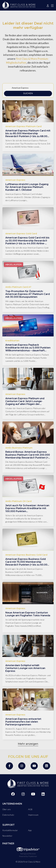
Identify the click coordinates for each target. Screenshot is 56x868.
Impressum (33, 815)
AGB (30, 809)
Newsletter (7, 836)
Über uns (7, 809)
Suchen (28, 93)
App (30, 830)
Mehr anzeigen (28, 744)
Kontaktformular (10, 830)
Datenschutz (8, 815)
